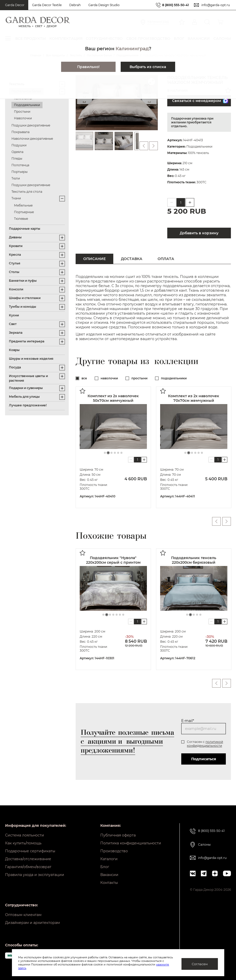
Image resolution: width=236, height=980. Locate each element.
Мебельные (23, 205)
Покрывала (20, 132)
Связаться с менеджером (200, 101)
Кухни (14, 315)
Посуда (15, 367)
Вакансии (109, 875)
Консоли (16, 289)
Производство (114, 851)
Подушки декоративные (31, 125)
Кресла (15, 255)
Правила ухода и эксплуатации (35, 875)
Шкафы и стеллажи (25, 298)
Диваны (15, 237)
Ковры (14, 350)
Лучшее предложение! (28, 405)
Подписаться (204, 759)
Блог (105, 867)
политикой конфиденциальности (205, 744)
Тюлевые (21, 219)
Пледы (17, 158)
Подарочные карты (25, 229)
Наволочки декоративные (32, 139)
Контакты (109, 883)
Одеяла (17, 152)
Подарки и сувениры (26, 388)
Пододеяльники (27, 105)
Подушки (19, 145)
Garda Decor (15, 5)
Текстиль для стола (27, 192)
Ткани (16, 198)
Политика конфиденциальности (131, 843)
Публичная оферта (118, 835)
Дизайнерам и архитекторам (32, 923)
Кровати (16, 246)
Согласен (200, 964)
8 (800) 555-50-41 (176, 5)
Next (227, 521)
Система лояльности (25, 835)
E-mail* (188, 721)
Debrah (75, 5)
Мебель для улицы (24, 397)
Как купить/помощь (23, 843)
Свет (13, 324)
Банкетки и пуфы (23, 281)
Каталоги (109, 859)
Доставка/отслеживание (28, 859)
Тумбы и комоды (23, 307)
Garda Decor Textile (47, 5)
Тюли (16, 178)
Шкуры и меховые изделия (31, 359)
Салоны (204, 844)
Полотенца (20, 165)
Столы (14, 272)
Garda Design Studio (104, 5)
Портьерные (24, 212)
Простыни (22, 112)
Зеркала (16, 333)
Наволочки (23, 118)
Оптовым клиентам (23, 915)
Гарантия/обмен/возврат (28, 867)
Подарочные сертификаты (30, 851)
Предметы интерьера (27, 341)
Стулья (15, 263)
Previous (216, 521)
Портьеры (19, 172)
